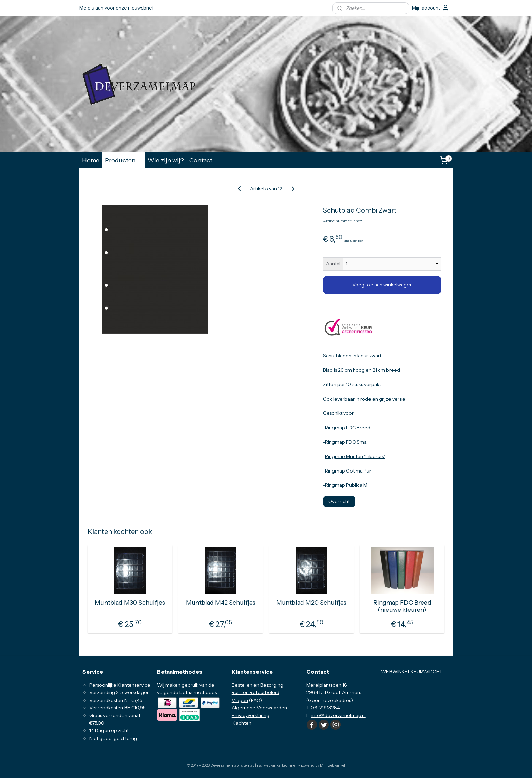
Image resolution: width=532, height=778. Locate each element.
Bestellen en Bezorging (258, 685)
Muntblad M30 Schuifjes (130, 603)
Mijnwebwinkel (332, 765)
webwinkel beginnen (281, 765)
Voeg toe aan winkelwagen (382, 285)
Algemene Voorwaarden (259, 708)
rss (259, 765)
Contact (201, 160)
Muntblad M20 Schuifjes (311, 603)
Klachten (242, 723)
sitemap (248, 765)
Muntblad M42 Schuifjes (221, 603)
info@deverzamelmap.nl (339, 715)
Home (91, 160)
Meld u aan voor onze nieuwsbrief (117, 8)
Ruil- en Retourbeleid (255, 692)
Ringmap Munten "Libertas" (355, 456)
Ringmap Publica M (346, 485)
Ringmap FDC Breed (348, 428)
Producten (123, 160)
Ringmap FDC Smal (346, 442)
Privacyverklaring (251, 715)
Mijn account (431, 8)
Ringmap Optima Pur (348, 471)
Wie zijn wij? (166, 160)
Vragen (240, 700)
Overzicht (339, 501)
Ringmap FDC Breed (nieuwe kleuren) (402, 606)
